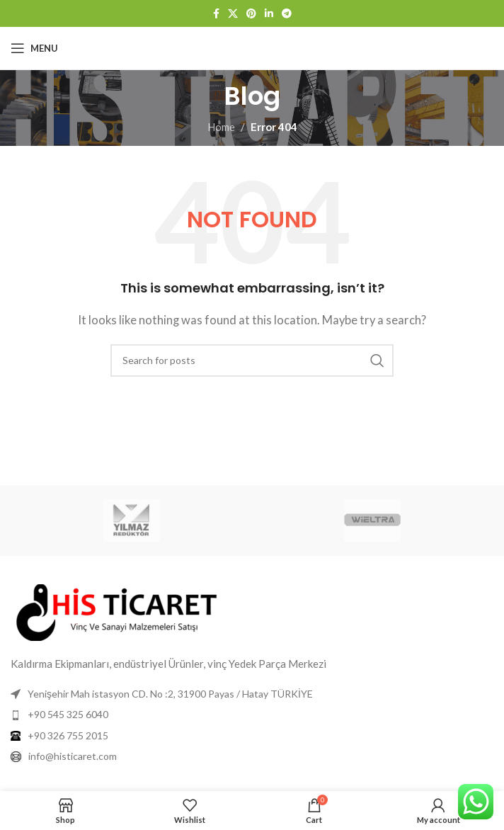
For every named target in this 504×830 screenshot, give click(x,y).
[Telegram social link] (287, 14)
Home (221, 127)
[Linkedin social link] (269, 14)
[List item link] (252, 715)
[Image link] (117, 611)
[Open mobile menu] (34, 48)
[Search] (252, 360)
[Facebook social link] (216, 14)
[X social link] (233, 14)
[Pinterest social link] (251, 14)
